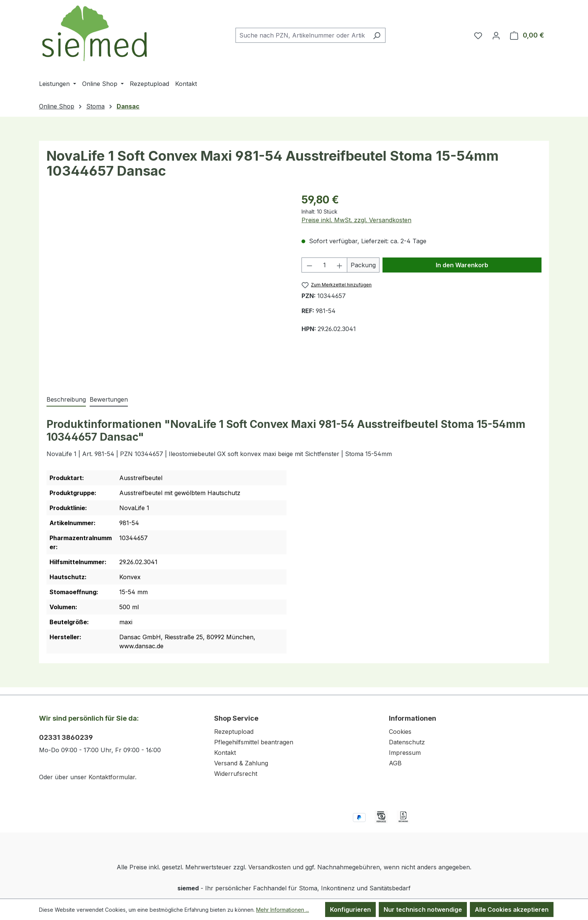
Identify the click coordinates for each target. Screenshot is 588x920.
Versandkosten (269, 867)
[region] (166, 286)
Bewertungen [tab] (109, 399)
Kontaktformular (112, 777)
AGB (395, 763)
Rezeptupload (234, 732)
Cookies (400, 732)
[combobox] (302, 35)
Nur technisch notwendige (423, 909)
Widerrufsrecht (236, 774)
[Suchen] (377, 35)
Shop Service (236, 718)
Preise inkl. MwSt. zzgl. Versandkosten (356, 220)
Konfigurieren (350, 909)
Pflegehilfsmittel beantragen (254, 742)
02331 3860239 (66, 737)
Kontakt (225, 753)
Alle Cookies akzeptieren (512, 909)
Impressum (405, 753)
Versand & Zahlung (241, 763)
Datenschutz (407, 742)
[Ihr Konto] (496, 35)
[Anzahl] (325, 265)
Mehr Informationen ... (283, 910)
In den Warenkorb (462, 265)
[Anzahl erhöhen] (340, 265)
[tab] (66, 400)
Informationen (412, 718)
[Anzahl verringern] (309, 265)
